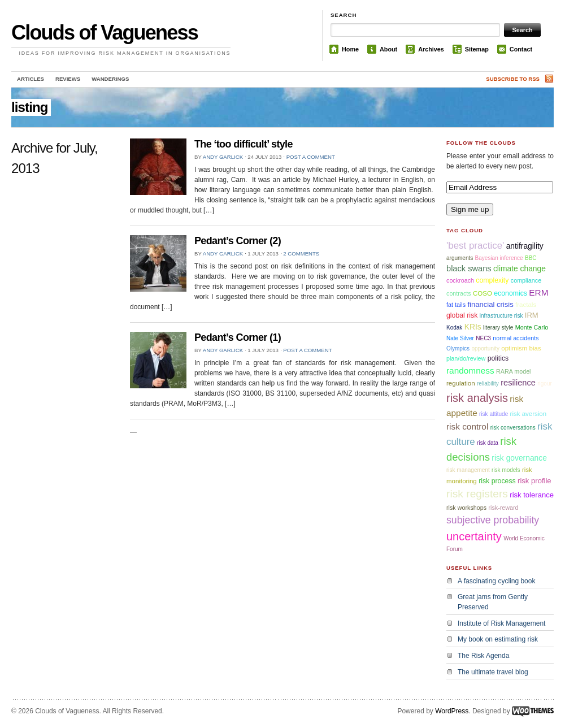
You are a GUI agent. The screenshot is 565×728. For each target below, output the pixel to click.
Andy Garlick (223, 157)
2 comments (301, 253)
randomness (470, 370)
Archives (431, 49)
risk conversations (513, 428)
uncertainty (474, 536)
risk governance (519, 458)
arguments (460, 258)
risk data (488, 443)
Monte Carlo (532, 327)
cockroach (460, 280)
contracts (459, 293)
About (388, 49)
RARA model (514, 371)
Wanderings (110, 79)
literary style (498, 328)
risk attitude (494, 414)
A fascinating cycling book (496, 581)
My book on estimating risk (498, 639)
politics (498, 358)
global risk (462, 315)
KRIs (473, 327)
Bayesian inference (499, 258)
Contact (521, 49)
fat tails (456, 305)
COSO (483, 293)
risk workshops (466, 508)
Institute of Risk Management (501, 623)
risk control (467, 426)
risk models (506, 470)
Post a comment (311, 157)
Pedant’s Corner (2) (238, 241)
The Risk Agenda (483, 656)
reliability (488, 383)
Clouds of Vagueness (105, 32)
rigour (545, 383)
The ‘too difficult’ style (244, 144)
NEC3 (483, 338)
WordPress (452, 711)
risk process (497, 481)
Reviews (68, 79)
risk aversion (529, 414)
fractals (526, 305)
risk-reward (503, 508)
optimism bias (521, 348)
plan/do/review (466, 358)
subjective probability (493, 520)
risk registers (477, 494)
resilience (518, 383)
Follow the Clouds (481, 143)
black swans (469, 268)
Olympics (458, 348)
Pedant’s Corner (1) (238, 337)
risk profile (534, 481)
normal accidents (516, 338)
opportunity (485, 348)
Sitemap (477, 49)
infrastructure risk (501, 316)
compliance (526, 280)
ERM (538, 292)
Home (350, 49)
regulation (461, 383)
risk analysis (477, 398)
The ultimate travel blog (493, 672)
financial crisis (490, 304)
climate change (520, 268)
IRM (532, 315)
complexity (492, 280)
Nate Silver (460, 338)
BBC (531, 258)
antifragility (525, 246)
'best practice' (475, 246)
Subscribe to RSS (513, 79)
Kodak (454, 328)
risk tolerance (532, 495)
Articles (31, 79)
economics (510, 293)
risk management (468, 470)
